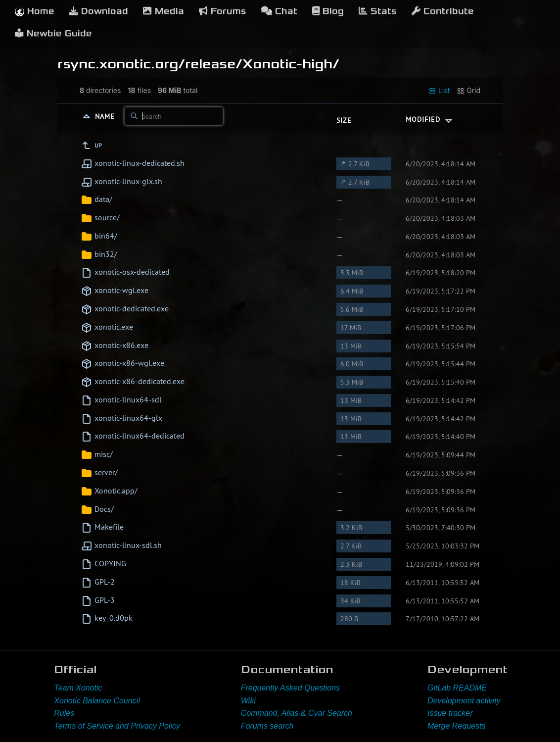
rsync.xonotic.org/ (121, 64)
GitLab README (457, 688)
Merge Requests (456, 726)
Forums (223, 11)
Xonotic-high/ (291, 64)
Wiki (248, 701)
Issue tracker (450, 713)
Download (99, 11)
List (439, 91)
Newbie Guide (53, 33)
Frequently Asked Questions (290, 688)
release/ (214, 64)
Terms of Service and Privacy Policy (117, 726)
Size (344, 120)
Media (163, 11)
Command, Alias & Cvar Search (297, 713)
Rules (64, 713)
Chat (279, 11)
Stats (378, 11)
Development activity (464, 701)
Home (35, 11)
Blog (328, 11)
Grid (468, 91)
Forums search (267, 726)
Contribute (443, 11)
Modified (430, 119)
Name (106, 116)
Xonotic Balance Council (97, 701)
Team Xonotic (78, 688)
